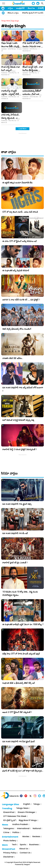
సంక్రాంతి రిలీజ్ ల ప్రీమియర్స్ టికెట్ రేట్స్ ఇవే (19, 683)
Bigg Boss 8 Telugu (28, 820)
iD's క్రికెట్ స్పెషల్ (9, 820)
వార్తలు (10, 8)
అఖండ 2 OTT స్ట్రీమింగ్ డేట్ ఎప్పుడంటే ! (17, 712)
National (37, 829)
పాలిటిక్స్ (41, 8)
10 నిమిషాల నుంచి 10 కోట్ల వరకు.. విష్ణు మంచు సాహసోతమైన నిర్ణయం (20, 593)
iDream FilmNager (27, 812)
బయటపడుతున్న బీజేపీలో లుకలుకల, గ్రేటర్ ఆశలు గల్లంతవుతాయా (32, 94)
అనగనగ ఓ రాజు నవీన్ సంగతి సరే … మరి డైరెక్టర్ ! (21, 300)
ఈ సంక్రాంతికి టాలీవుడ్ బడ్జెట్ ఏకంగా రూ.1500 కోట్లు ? (23, 624)
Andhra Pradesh (20, 824)
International (23, 829)
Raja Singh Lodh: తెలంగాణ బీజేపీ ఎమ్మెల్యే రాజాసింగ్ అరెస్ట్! (10, 46)
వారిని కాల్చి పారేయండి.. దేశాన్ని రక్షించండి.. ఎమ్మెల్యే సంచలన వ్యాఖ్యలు (12, 118)
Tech (14, 845)
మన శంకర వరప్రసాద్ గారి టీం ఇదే (15, 533)
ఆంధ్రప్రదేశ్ (20, 8)
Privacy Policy (10, 853)
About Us (24, 849)
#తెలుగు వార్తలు (13, 13)
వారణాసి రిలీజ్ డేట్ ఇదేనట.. (13, 358)
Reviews (36, 837)
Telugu (37, 804)
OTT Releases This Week (15, 816)
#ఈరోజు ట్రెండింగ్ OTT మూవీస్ (33, 13)
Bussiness (34, 845)
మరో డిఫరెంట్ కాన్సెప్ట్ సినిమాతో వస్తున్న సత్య (18, 420)
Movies (26, 837)
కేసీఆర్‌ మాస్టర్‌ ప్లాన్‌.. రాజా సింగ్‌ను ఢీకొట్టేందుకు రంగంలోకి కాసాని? (33, 70)
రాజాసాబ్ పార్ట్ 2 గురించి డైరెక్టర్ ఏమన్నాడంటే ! (20, 449)
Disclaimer (8, 857)
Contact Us (25, 853)
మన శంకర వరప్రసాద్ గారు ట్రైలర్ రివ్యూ (17, 504)
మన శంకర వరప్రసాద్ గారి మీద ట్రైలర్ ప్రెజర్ (19, 741)
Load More (23, 129)
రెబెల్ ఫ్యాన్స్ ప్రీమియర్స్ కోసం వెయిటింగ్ (17, 329)
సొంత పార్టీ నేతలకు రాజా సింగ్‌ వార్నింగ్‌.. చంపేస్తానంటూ (11, 70)
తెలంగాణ (31, 8)
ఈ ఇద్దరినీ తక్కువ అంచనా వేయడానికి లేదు (17, 183)
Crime (6, 833)
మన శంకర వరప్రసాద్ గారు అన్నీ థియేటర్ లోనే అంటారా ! (23, 389)
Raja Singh (15, 21)
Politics (16, 833)
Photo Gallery (10, 841)
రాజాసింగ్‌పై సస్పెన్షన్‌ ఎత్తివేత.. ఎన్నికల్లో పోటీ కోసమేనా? (10, 94)
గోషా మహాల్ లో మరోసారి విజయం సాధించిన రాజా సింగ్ (33, 46)
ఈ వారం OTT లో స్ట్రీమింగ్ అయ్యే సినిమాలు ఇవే (19, 241)
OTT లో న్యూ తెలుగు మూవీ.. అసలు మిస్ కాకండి (20, 212)
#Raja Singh (13, 26)
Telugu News (6, 21)
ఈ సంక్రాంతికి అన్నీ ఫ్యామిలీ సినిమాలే (16, 270)
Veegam (27, 864)
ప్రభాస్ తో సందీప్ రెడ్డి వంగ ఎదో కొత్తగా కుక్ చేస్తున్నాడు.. (23, 771)
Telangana (8, 829)
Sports (23, 845)
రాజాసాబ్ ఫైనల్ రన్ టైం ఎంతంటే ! (15, 563)
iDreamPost (9, 812)
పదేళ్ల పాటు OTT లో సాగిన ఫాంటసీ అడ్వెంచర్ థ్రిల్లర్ (21, 654)
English (27, 804)
